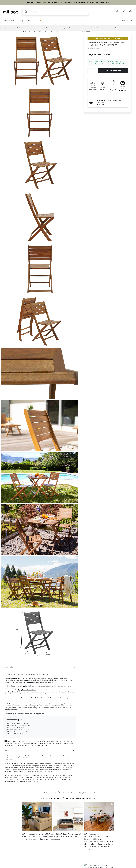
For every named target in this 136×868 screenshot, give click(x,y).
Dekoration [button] (119, 28)
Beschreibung (10, 667)
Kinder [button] (85, 28)
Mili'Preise (40, 20)
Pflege (7, 751)
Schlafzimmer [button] (74, 28)
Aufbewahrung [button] (60, 28)
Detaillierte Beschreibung (95, 49)
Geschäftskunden (125, 21)
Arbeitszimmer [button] (37, 28)
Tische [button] (49, 28)
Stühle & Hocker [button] (23, 28)
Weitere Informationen (39, 745)
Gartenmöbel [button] (96, 28)
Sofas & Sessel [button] (8, 28)
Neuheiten (9, 20)
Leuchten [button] (108, 28)
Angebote (25, 20)
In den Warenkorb (113, 71)
